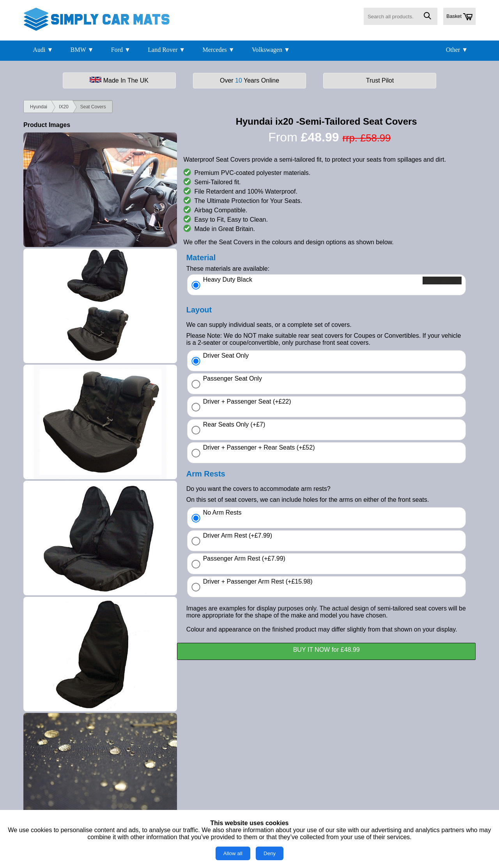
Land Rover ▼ (166, 50)
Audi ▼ (43, 50)
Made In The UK (119, 80)
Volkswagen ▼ (271, 50)
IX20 (64, 107)
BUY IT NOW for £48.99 (326, 650)
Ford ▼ (121, 50)
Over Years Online (249, 80)
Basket (459, 17)
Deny (270, 853)
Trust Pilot (380, 80)
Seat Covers (93, 107)
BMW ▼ (82, 50)
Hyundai (39, 107)
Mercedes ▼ (219, 50)
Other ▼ (457, 50)
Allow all (233, 853)
